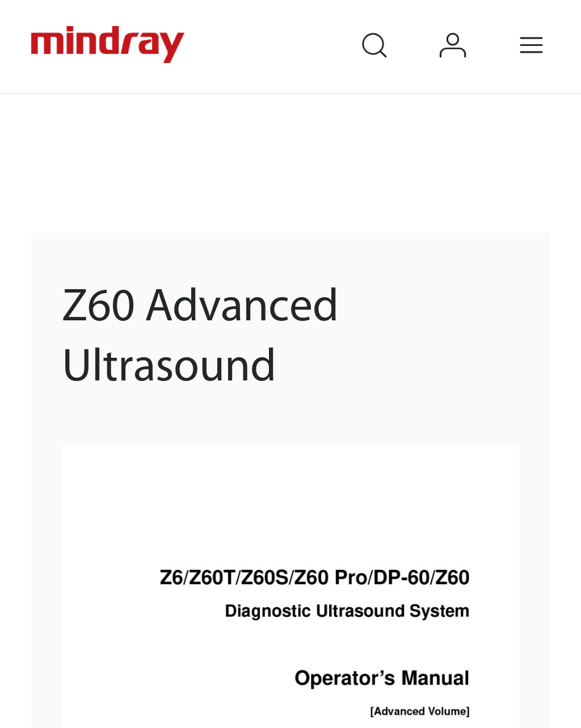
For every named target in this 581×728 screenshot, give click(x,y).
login (470, 30)
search (390, 30)
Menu (548, 30)
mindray (110, 45)
